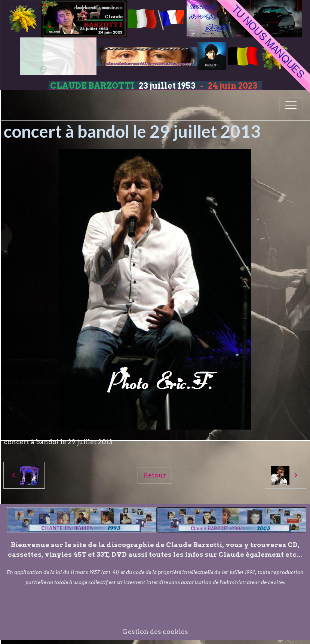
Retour (155, 475)
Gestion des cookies (155, 631)
